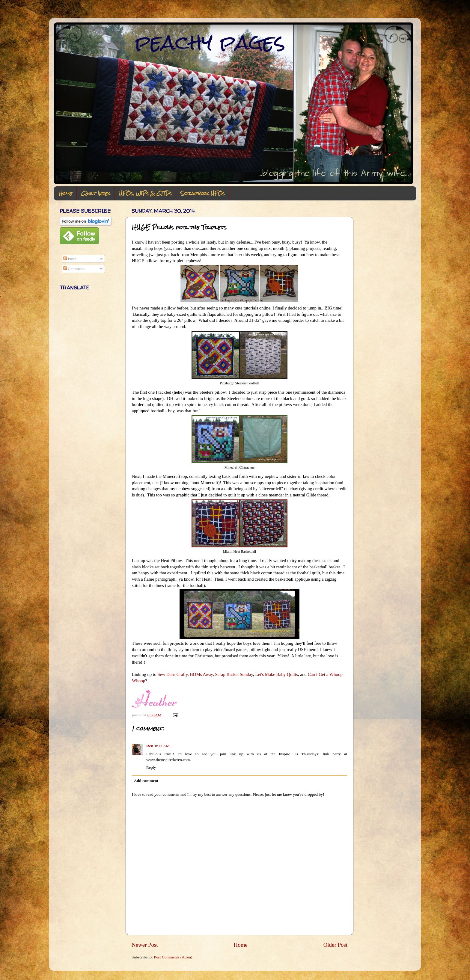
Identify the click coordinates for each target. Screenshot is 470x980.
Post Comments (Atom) (173, 957)
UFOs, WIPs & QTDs (145, 193)
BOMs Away (201, 674)
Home (66, 193)
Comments (74, 269)
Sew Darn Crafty (173, 674)
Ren (150, 746)
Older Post (335, 945)
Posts (70, 259)
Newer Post (145, 945)
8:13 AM (162, 746)
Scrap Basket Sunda (233, 674)
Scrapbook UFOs (203, 193)
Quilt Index (96, 193)
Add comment (146, 781)
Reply (151, 767)
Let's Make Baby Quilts (277, 674)
